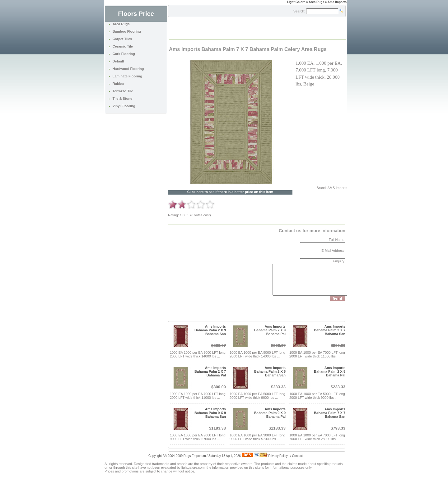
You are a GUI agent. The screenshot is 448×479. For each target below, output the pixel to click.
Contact (297, 456)
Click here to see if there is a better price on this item (230, 192)
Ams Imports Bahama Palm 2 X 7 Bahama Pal (210, 371)
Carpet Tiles (122, 39)
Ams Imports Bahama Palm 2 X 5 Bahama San (270, 371)
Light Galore (296, 2)
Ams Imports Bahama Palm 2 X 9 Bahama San (210, 330)
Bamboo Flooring (127, 31)
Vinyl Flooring (124, 106)
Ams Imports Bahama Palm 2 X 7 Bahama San (330, 330)
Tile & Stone (122, 99)
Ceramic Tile (123, 46)
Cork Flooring (124, 54)
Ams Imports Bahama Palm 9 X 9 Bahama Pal (270, 413)
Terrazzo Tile (123, 91)
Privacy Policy (278, 456)
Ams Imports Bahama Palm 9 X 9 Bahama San (210, 413)
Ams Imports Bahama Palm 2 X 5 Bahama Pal (330, 371)
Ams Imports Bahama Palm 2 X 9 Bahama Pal (270, 330)
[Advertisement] (242, 28)
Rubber (119, 84)
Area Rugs (121, 24)
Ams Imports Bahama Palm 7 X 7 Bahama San (330, 413)
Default (118, 61)
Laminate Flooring (127, 76)
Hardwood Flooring (128, 69)
